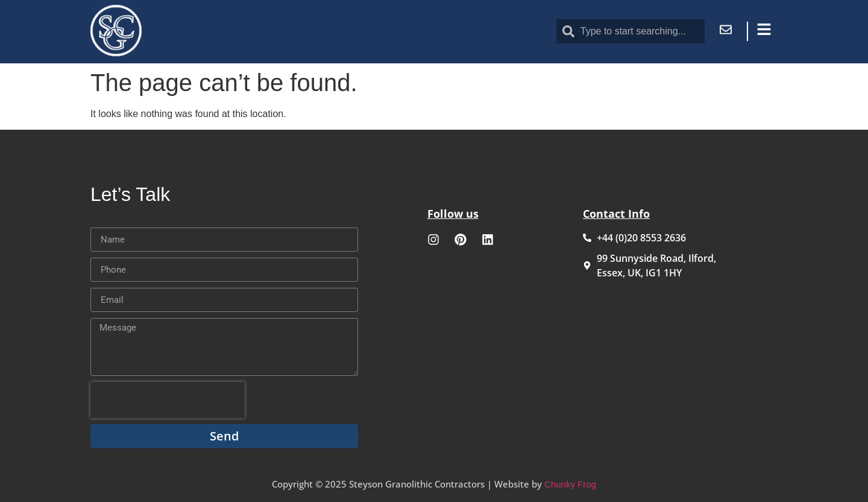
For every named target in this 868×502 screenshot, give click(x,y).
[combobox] (631, 31)
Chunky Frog (570, 484)
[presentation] (168, 400)
